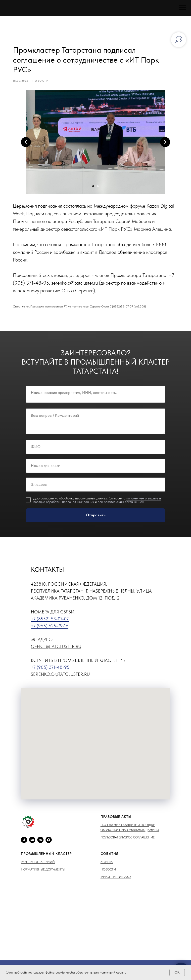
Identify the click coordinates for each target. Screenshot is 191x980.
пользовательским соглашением (121, 505)
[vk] (40, 843)
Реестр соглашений (38, 865)
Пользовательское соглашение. (128, 841)
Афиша (107, 865)
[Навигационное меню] (183, 8)
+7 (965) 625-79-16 (50, 629)
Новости (108, 873)
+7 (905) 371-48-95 (50, 671)
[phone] (24, 843)
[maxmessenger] (49, 843)
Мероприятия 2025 (116, 880)
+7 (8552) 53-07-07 (50, 622)
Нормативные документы (43, 873)
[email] (32, 843)
